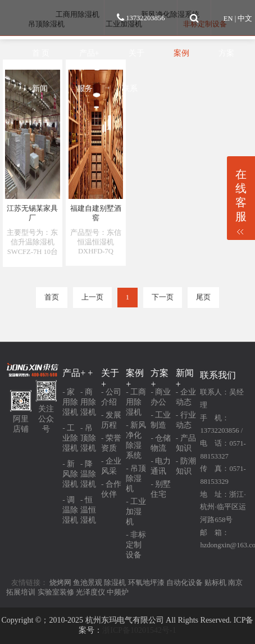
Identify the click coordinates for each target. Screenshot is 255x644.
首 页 (41, 53)
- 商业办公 (161, 397)
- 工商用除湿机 (136, 402)
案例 (181, 53)
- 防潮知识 (186, 466)
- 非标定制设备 (136, 545)
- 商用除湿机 (88, 402)
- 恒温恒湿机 (88, 510)
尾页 (203, 297)
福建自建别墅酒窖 (96, 213)
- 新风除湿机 (70, 474)
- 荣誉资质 (111, 443)
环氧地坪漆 (146, 583)
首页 (52, 297)
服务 (85, 88)
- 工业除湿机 (70, 438)
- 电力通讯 (161, 466)
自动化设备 (185, 583)
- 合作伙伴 (111, 489)
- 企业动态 (186, 397)
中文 (245, 19)
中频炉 (118, 592)
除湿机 (115, 583)
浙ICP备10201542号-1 (139, 630)
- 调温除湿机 (70, 510)
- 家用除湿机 (70, 402)
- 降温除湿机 (88, 474)
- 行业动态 (186, 420)
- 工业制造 (161, 420)
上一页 (92, 297)
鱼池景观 (88, 583)
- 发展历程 (111, 420)
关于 (136, 53)
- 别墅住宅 (161, 489)
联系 (130, 88)
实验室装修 (56, 592)
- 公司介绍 (111, 397)
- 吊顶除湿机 (88, 438)
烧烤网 (60, 583)
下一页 (163, 297)
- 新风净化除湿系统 (136, 440)
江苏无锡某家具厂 (32, 213)
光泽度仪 (90, 592)
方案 (226, 53)
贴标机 (215, 583)
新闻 (40, 88)
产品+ (89, 53)
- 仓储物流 (161, 443)
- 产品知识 (186, 443)
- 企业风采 (111, 466)
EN (228, 19)
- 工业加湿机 (136, 512)
